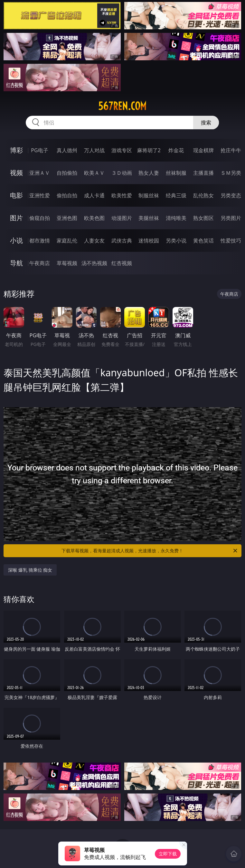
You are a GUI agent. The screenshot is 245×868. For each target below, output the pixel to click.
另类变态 (231, 195)
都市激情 (40, 241)
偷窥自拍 (40, 218)
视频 (16, 173)
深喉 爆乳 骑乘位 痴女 (30, 570)
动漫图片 (122, 218)
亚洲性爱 (40, 195)
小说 (16, 240)
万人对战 (94, 150)
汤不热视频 (94, 263)
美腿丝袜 (149, 218)
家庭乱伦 (67, 241)
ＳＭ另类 (231, 173)
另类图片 (231, 218)
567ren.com (122, 106)
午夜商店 (40, 263)
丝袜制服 (176, 173)
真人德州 (67, 150)
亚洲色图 (67, 218)
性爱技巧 (231, 241)
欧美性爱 (122, 195)
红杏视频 (122, 263)
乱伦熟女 (203, 195)
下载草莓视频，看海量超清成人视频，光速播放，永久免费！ (150, 551)
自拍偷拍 (67, 173)
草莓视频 (67, 263)
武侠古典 (122, 241)
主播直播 (203, 173)
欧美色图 (94, 218)
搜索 (206, 123)
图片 (16, 218)
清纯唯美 (176, 218)
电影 (16, 195)
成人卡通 (94, 195)
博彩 (16, 150)
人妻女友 (94, 241)
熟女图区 (203, 218)
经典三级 (176, 195)
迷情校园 (149, 241)
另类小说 (176, 241)
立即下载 (168, 854)
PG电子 (39, 150)
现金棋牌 (203, 150)
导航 (16, 263)
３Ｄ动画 (122, 173)
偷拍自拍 (67, 195)
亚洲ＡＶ (40, 173)
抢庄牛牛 (231, 150)
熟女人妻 (149, 173)
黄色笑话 (203, 241)
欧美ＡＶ (94, 173)
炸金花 (176, 150)
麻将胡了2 (149, 150)
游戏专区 (122, 150)
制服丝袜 (149, 195)
